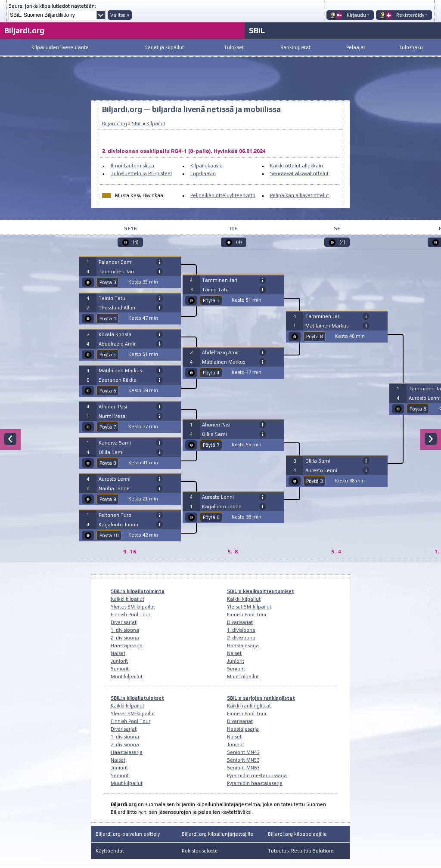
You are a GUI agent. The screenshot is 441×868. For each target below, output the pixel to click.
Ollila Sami (111, 452)
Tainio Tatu (112, 298)
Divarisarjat (124, 622)
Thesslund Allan (117, 308)
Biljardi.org (24, 30)
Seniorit (120, 669)
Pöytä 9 (108, 499)
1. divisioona (125, 630)
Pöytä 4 (108, 318)
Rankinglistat (295, 47)
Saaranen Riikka (118, 380)
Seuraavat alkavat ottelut (299, 173)
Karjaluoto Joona (118, 525)
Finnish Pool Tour (130, 615)
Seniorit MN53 (243, 760)
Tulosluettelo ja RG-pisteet (141, 173)
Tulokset (234, 47)
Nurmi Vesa (112, 416)
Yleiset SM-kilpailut (133, 607)
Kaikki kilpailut (127, 599)
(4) (136, 242)
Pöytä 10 (109, 535)
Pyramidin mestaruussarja (257, 775)
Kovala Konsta (115, 334)
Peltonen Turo (115, 515)
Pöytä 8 (108, 463)
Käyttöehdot (110, 851)
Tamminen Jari (116, 272)
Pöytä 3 (108, 282)
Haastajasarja (127, 646)
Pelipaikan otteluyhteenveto (223, 195)
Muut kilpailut (127, 676)
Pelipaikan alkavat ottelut (300, 195)
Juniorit (119, 661)
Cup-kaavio (203, 173)
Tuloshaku (411, 47)
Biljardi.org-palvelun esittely (128, 834)
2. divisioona (125, 638)
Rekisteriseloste (200, 851)
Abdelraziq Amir (117, 344)
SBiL (257, 30)
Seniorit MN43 (243, 752)
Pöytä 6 (108, 391)
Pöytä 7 (108, 427)
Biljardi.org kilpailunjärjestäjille (217, 834)
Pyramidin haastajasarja (255, 783)
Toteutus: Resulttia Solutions (301, 851)
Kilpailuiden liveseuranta (60, 47)
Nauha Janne (114, 488)
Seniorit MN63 (243, 768)
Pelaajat (356, 47)
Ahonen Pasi (113, 407)
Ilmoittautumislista (132, 166)
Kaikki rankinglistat (249, 706)
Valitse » (120, 15)
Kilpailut (156, 124)
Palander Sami (116, 262)
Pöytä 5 (108, 355)
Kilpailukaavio (207, 166)
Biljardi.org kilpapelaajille (297, 834)
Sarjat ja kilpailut (164, 47)
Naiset (118, 653)
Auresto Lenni (115, 479)
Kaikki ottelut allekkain (297, 166)
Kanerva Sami (115, 443)
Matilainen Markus (120, 371)
